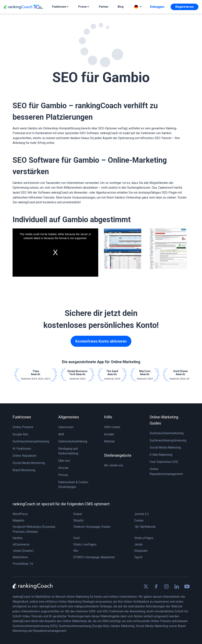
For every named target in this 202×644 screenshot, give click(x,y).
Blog (121, 7)
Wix (76, 551)
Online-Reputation (24, 456)
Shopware (141, 551)
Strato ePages (144, 538)
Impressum (66, 427)
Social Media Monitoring (29, 463)
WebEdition (20, 557)
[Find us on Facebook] (156, 586)
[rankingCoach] (24, 7)
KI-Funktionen (22, 449)
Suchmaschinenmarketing (167, 433)
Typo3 (138, 557)
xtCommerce (21, 544)
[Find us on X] (146, 586)
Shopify (78, 520)
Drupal (78, 514)
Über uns (64, 461)
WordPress (20, 514)
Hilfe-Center (112, 427)
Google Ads (20, 434)
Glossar (63, 468)
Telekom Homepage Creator (92, 527)
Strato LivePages (85, 544)
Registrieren (184, 7)
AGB (61, 434)
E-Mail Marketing (161, 455)
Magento (18, 520)
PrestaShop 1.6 (23, 564)
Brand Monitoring (24, 470)
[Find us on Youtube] (187, 586)
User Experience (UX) (164, 462)
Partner (104, 7)
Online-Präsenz (23, 427)
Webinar (109, 441)
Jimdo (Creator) (23, 551)
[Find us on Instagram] (166, 586)
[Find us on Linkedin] (177, 586)
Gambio (18, 538)
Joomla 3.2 (142, 514)
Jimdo (138, 544)
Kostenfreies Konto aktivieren (101, 341)
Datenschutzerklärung (73, 441)
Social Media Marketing (165, 447)
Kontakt (109, 434)
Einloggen (157, 7)
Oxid (76, 538)
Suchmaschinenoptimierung (31, 441)
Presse (63, 475)
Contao (139, 520)
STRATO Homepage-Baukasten (94, 557)
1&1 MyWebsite (145, 527)
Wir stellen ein (113, 465)
